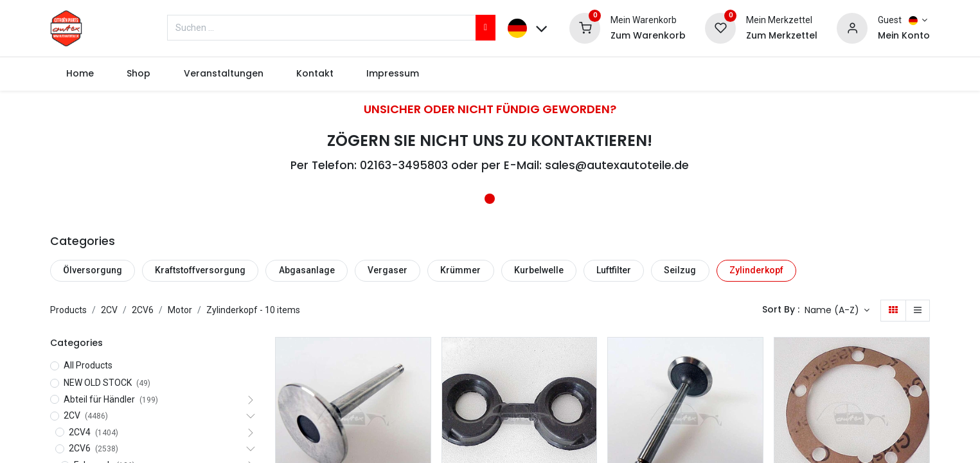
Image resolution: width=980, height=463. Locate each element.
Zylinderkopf (756, 270)
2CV (109, 310)
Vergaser (388, 270)
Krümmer (460, 270)
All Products (88, 365)
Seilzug (680, 270)
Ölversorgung (93, 270)
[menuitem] (80, 74)
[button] (837, 311)
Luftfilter (614, 270)
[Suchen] (486, 28)
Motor (180, 310)
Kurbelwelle (539, 270)
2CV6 (143, 310)
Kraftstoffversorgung (200, 270)
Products (68, 310)
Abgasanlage (307, 270)
